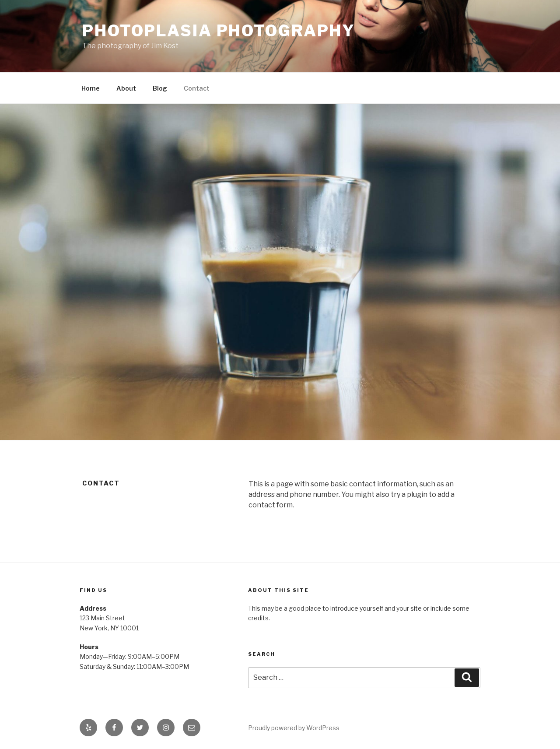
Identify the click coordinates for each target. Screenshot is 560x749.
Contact (197, 88)
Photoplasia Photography (219, 31)
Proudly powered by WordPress (294, 728)
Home (91, 88)
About (126, 88)
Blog (160, 88)
